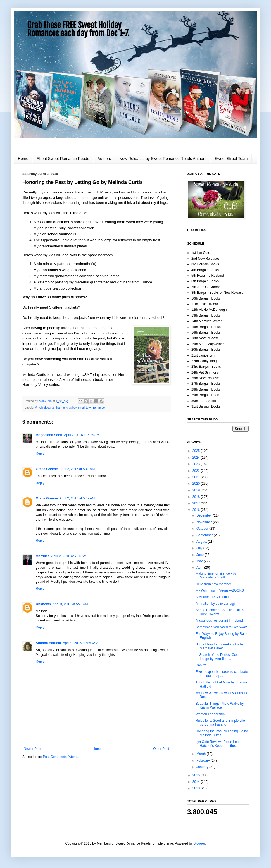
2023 (197, 464)
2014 (197, 782)
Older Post (161, 749)
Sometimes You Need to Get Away (221, 627)
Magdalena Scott (49, 435)
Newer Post (32, 749)
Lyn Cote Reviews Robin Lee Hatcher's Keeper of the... (217, 744)
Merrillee (43, 556)
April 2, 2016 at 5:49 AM (77, 498)
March (202, 754)
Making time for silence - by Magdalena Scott (216, 575)
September (205, 535)
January (203, 767)
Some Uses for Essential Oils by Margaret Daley (219, 646)
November (205, 522)
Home (23, 159)
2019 (197, 490)
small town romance (91, 408)
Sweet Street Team (231, 159)
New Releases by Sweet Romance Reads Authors (163, 159)
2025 (197, 451)
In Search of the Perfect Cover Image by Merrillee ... (218, 657)
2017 (197, 503)
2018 (197, 497)
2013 (197, 788)
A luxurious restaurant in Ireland (219, 621)
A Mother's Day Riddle (212, 597)
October (203, 529)
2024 (197, 458)
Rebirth (201, 665)
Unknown (43, 604)
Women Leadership (210, 714)
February (204, 761)
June (200, 555)
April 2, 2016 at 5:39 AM (82, 435)
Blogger (199, 843)
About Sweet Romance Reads (63, 159)
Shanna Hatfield (48, 643)
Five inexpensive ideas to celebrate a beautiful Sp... (222, 674)
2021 (197, 477)
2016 (197, 510)
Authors (104, 159)
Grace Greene (47, 469)
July (200, 548)
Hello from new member (213, 584)
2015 (197, 775)
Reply (40, 453)
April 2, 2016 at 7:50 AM (69, 556)
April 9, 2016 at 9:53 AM (80, 643)
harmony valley (66, 408)
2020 (197, 484)
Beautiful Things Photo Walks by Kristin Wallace (220, 706)
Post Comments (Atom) (60, 757)
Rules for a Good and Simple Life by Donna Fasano (220, 723)
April (200, 568)
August (202, 542)
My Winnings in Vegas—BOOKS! (220, 590)
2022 (197, 471)
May (200, 561)
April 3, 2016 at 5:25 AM (70, 604)
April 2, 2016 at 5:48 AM (77, 469)
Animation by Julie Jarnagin (216, 604)
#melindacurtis (45, 408)
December (205, 515)
